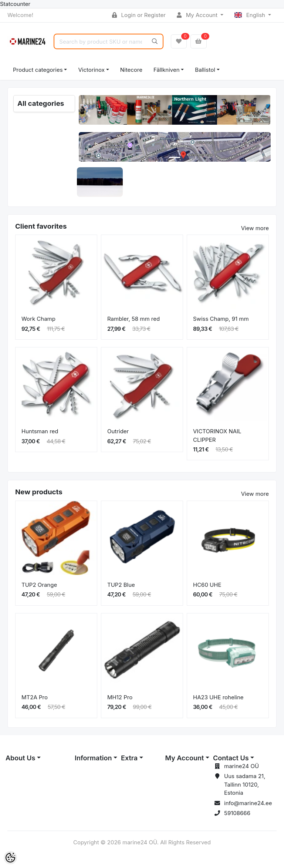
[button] (88, 114)
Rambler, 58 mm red (133, 319)
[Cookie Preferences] (10, 858)
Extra (129, 758)
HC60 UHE (207, 585)
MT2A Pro (35, 697)
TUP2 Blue (121, 585)
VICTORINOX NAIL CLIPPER (217, 435)
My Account (198, 15)
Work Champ (38, 319)
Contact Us (231, 758)
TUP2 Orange (39, 585)
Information (93, 758)
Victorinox (91, 70)
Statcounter (15, 4)
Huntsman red (40, 431)
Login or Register (139, 15)
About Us (20, 758)
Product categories (38, 70)
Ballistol (205, 70)
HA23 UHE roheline (218, 697)
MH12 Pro (120, 697)
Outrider (118, 431)
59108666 (237, 813)
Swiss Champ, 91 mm (221, 319)
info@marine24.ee (248, 803)
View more (255, 228)
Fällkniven (167, 70)
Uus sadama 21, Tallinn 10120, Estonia (245, 784)
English (251, 15)
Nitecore (131, 70)
